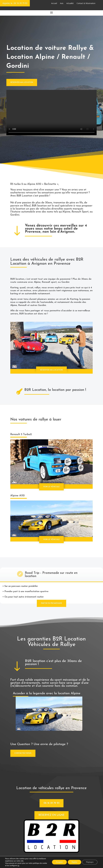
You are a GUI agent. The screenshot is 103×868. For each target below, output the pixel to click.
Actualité (70, 3)
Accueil (54, 3)
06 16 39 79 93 (51, 803)
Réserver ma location (22, 82)
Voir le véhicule (51, 487)
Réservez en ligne (51, 815)
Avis (62, 3)
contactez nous (23, 753)
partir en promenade (51, 603)
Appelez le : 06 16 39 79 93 (15, 3)
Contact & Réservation (86, 3)
